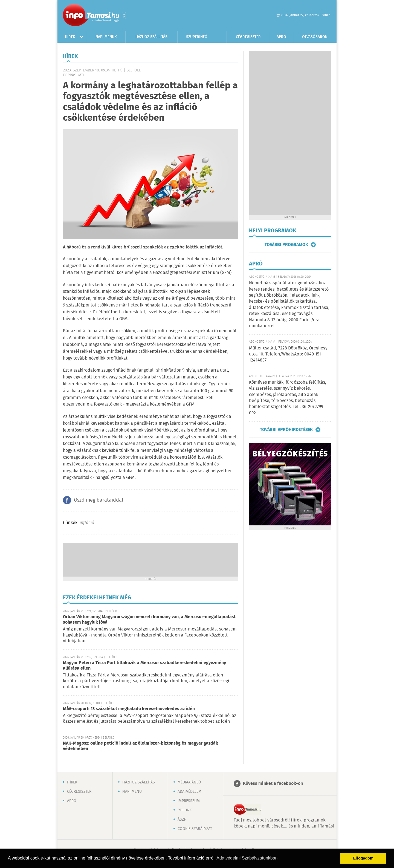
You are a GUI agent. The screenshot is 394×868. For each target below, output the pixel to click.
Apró (281, 37)
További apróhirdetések (286, 430)
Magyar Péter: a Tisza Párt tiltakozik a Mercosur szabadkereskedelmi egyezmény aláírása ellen (144, 666)
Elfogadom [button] (363, 858)
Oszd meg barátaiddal (99, 500)
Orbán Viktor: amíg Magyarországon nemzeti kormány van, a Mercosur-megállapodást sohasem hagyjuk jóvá (149, 620)
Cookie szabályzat (195, 829)
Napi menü (132, 792)
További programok (286, 245)
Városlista (124, 16)
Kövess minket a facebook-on (273, 784)
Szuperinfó (197, 37)
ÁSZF (182, 820)
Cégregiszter (248, 37)
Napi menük (106, 37)
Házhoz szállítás (151, 37)
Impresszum (189, 801)
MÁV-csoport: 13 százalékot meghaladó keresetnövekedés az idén (129, 709)
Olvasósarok (315, 37)
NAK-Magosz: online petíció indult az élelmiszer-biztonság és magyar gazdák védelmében (140, 746)
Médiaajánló (189, 782)
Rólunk (185, 810)
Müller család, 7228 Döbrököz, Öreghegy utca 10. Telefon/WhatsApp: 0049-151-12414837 (288, 354)
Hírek (70, 37)
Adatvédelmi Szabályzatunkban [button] (247, 858)
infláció (87, 523)
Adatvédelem (189, 792)
